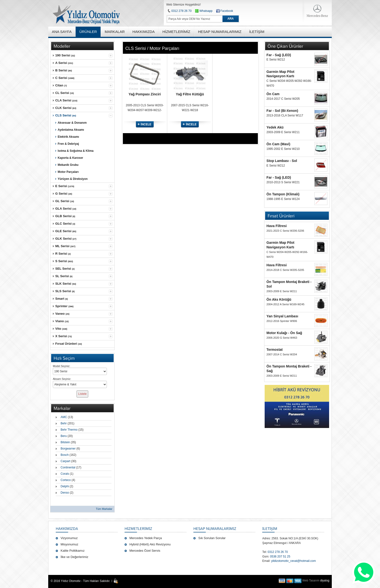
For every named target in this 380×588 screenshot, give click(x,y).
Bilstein (65, 442)
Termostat (275, 350)
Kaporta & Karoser (70, 158)
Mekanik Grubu (68, 165)
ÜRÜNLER (88, 32)
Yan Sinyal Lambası (282, 316)
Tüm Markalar (104, 509)
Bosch (65, 455)
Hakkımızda (67, 528)
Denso (65, 493)
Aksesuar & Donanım (72, 123)
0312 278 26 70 (181, 11)
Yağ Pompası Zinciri (145, 94)
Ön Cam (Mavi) (278, 144)
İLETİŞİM (270, 528)
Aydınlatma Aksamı (71, 130)
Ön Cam (273, 94)
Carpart (65, 461)
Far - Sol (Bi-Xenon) (282, 111)
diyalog (325, 580)
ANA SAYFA (62, 32)
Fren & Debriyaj (68, 144)
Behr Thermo (69, 430)
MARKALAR (115, 32)
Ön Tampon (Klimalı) (283, 194)
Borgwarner (68, 449)
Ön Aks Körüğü (279, 299)
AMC (64, 417)
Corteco (66, 480)
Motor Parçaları (68, 172)
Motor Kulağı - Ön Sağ (284, 333)
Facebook (227, 11)
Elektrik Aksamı (68, 137)
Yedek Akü (275, 127)
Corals (65, 474)
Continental (68, 467)
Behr (64, 423)
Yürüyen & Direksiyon (73, 179)
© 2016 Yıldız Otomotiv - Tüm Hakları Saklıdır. (80, 581)
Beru (64, 436)
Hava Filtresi (277, 226)
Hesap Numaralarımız (215, 528)
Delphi (65, 486)
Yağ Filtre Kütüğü (190, 94)
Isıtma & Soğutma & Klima (76, 151)
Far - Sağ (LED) (279, 55)
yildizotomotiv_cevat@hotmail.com (293, 561)
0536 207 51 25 (280, 557)
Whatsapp (204, 11)
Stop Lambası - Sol (282, 161)
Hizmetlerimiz (138, 528)
